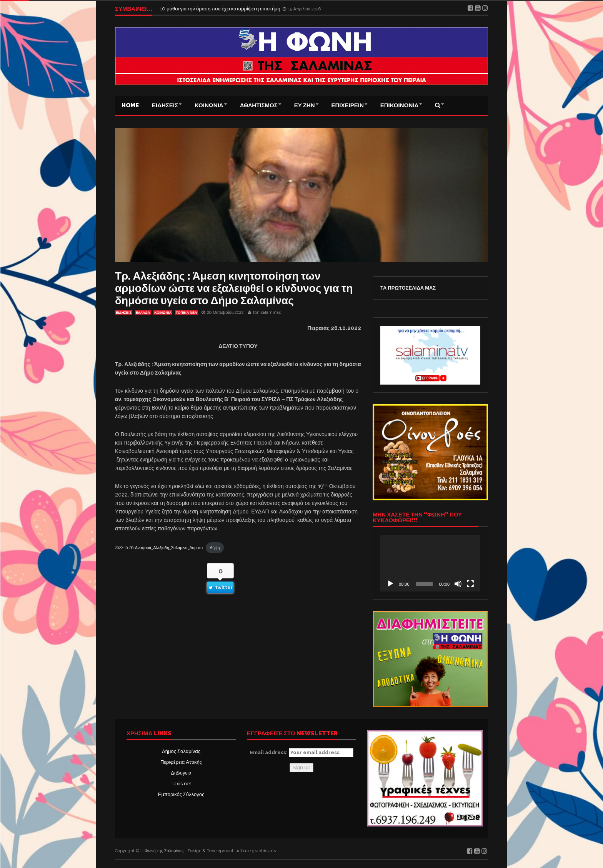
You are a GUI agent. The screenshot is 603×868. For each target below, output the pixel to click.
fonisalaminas (267, 312)
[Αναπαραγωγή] (390, 584)
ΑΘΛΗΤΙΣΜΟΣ (259, 105)
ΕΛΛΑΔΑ (143, 313)
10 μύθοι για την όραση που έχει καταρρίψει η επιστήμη (220, 9)
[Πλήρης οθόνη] (470, 584)
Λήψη (215, 548)
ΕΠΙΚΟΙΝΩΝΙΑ (400, 105)
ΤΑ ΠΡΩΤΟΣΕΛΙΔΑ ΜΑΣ (408, 288)
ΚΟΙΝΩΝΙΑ (209, 105)
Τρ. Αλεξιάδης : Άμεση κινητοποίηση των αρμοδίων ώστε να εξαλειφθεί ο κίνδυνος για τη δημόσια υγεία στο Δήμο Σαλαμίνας (234, 288)
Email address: (302, 753)
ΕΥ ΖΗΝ (305, 105)
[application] (430, 563)
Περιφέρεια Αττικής (181, 762)
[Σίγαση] (458, 584)
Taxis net (181, 784)
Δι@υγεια (181, 773)
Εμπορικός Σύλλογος (181, 794)
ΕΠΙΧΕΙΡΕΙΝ (348, 105)
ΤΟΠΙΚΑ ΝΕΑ (186, 313)
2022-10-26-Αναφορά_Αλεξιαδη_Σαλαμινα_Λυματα (159, 548)
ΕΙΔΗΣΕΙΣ (165, 105)
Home (130, 105)
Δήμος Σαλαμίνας (181, 751)
